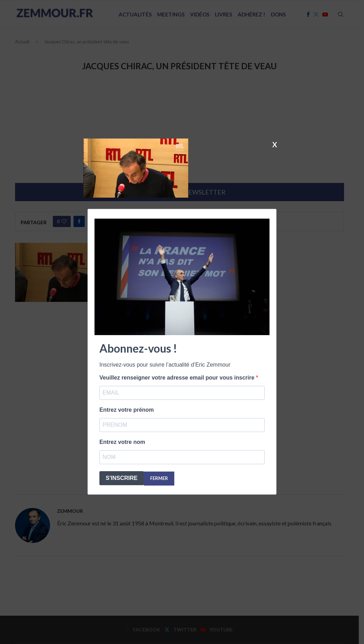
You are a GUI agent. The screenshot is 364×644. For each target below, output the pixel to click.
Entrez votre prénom (127, 410)
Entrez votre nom (122, 442)
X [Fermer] (275, 144)
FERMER (159, 478)
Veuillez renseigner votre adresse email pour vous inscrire (178, 378)
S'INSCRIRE (122, 478)
